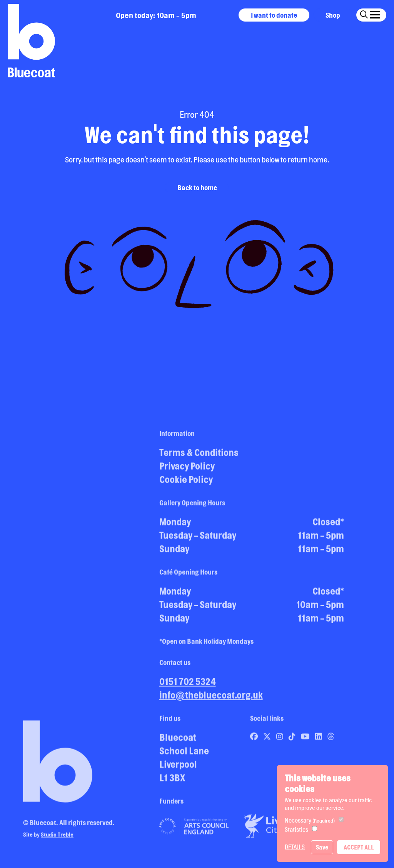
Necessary (310, 820)
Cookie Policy (186, 482)
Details (295, 847)
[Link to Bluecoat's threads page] (331, 739)
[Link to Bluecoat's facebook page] (255, 739)
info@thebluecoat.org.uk (211, 697)
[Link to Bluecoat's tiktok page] (293, 739)
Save (322, 847)
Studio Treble (57, 837)
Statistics (296, 830)
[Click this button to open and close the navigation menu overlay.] (375, 14)
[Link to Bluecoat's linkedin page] (319, 739)
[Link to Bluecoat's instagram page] (280, 739)
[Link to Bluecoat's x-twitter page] (268, 739)
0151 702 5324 (188, 684)
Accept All (359, 847)
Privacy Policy (187, 468)
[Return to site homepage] (31, 41)
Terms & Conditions (199, 455)
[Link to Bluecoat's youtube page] (306, 739)
